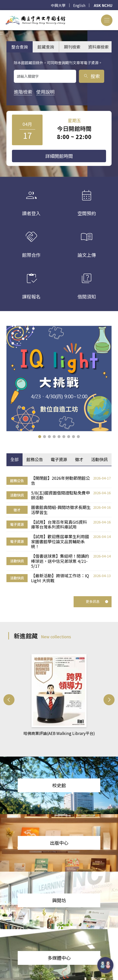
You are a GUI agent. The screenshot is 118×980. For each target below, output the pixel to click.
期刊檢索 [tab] (72, 47)
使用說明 (45, 92)
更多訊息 (97, 601)
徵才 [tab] (79, 459)
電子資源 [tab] (59, 459)
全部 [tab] (14, 459)
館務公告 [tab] (35, 459)
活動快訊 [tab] (99, 459)
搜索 (91, 76)
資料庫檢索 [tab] (98, 47)
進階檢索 (23, 92)
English (79, 5)
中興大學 (58, 5)
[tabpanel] (59, 529)
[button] (40, 437)
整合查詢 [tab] (20, 47)
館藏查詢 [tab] (46, 47)
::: (1, 13)
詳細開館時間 (59, 156)
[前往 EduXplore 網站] (105, 965)
